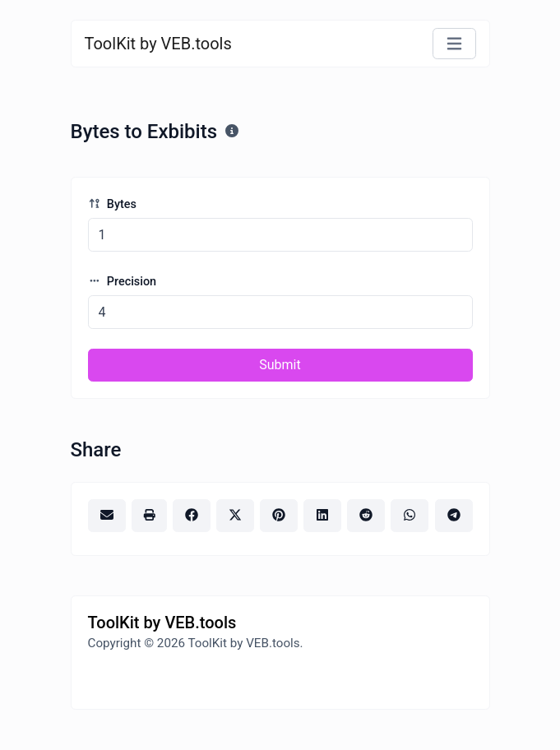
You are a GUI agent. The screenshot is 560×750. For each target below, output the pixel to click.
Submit (280, 365)
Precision (123, 282)
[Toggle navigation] (454, 44)
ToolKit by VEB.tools (158, 44)
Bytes (112, 204)
